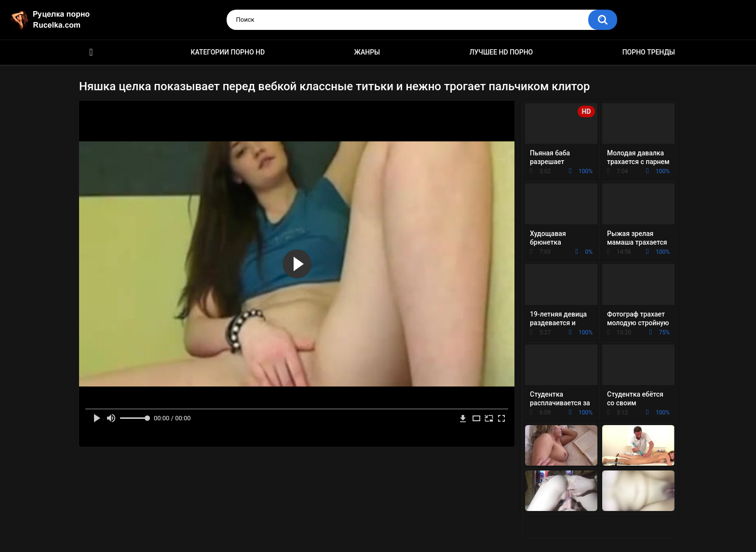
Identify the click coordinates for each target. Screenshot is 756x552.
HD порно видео (91, 52)
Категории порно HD (228, 52)
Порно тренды (649, 52)
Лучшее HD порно (501, 52)
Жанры (367, 52)
